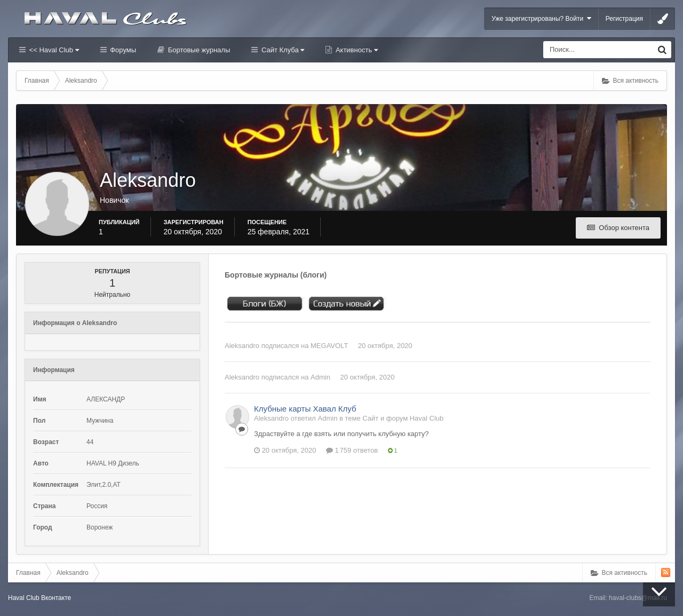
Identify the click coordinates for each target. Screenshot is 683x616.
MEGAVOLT (329, 346)
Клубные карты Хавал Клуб (305, 409)
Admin (320, 377)
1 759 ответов (352, 450)
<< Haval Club (53, 50)
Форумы (122, 50)
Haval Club (24, 598)
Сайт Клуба (282, 50)
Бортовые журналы (198, 50)
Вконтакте (56, 598)
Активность (356, 50)
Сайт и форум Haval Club (403, 418)
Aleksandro (242, 346)
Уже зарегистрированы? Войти (541, 18)
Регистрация (624, 19)
